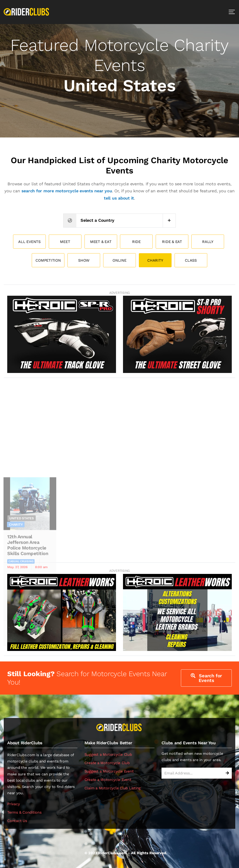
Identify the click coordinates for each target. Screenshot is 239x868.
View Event (42, 693)
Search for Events (206, 678)
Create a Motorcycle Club (107, 763)
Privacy (13, 804)
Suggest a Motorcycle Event (109, 771)
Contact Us (17, 821)
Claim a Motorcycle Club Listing (113, 788)
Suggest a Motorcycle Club (108, 754)
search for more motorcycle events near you (67, 191)
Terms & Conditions (24, 812)
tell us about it (119, 198)
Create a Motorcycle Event (108, 780)
